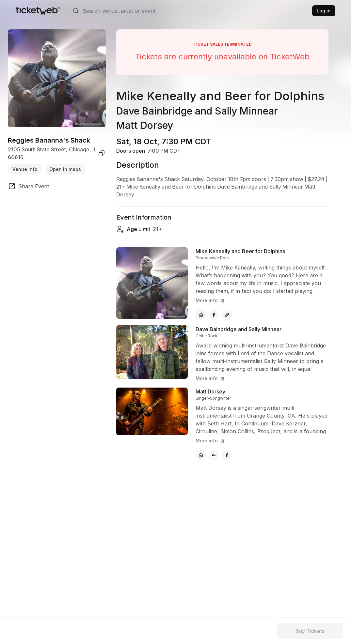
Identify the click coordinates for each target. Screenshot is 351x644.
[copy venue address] (102, 153)
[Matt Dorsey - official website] (201, 455)
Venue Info (25, 169)
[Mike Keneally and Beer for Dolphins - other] (227, 315)
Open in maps (65, 169)
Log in (324, 11)
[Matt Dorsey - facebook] (227, 455)
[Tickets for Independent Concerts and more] (38, 11)
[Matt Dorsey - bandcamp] (214, 455)
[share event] (28, 187)
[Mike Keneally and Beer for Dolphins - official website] (201, 315)
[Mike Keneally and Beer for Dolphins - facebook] (214, 315)
